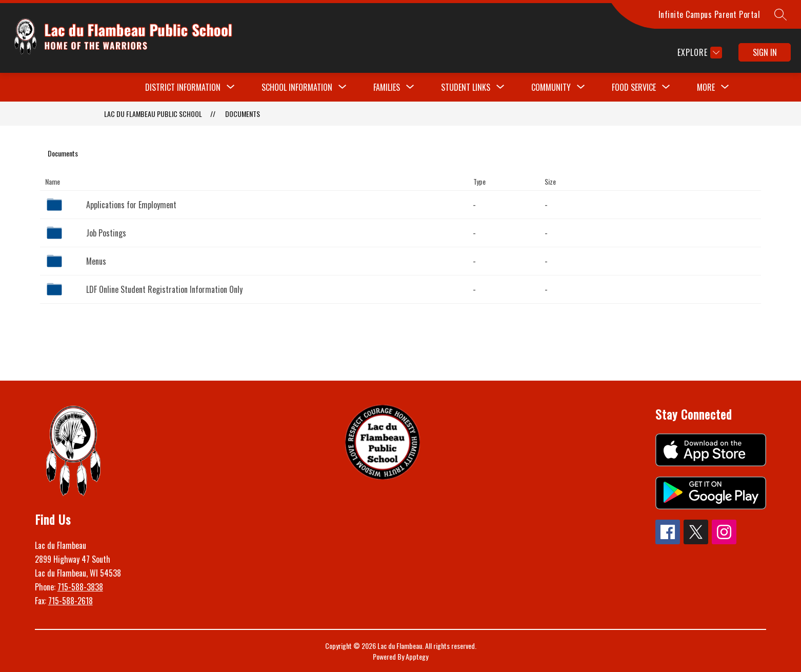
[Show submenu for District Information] (183, 87)
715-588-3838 (80, 587)
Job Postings (106, 233)
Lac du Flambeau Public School (153, 114)
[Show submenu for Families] (387, 87)
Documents (243, 114)
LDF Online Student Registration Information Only (164, 289)
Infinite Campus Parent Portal (709, 14)
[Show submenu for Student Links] (466, 87)
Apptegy (417, 656)
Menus (96, 261)
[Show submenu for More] (706, 87)
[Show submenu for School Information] (297, 87)
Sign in (765, 52)
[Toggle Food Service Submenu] (666, 87)
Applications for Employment (131, 205)
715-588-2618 (71, 601)
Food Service (634, 87)
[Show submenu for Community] (551, 87)
